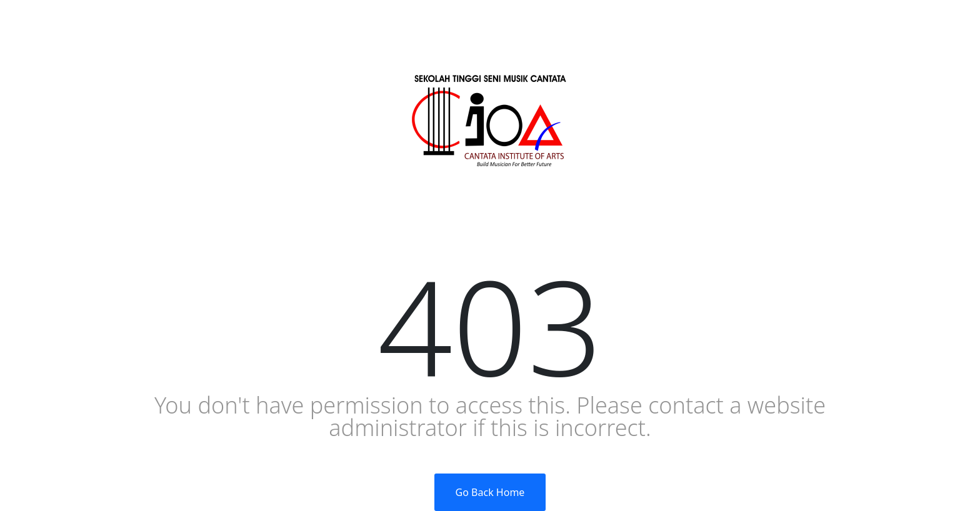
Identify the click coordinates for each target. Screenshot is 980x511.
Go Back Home (490, 492)
